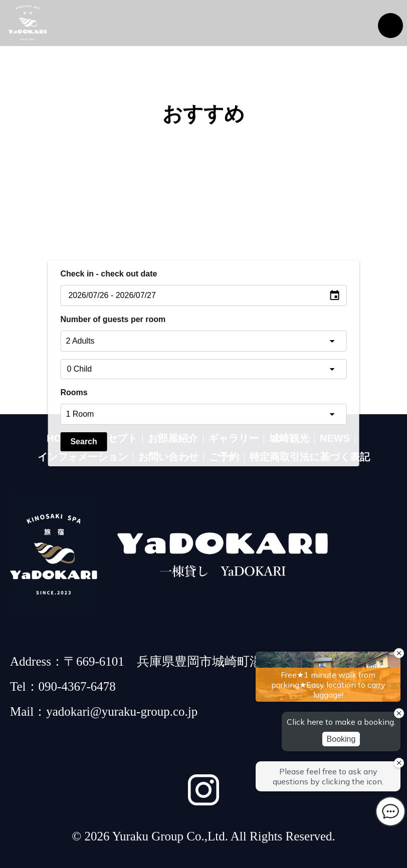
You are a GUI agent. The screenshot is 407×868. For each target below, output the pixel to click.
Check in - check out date (109, 274)
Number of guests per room (113, 319)
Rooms (74, 392)
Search (83, 442)
